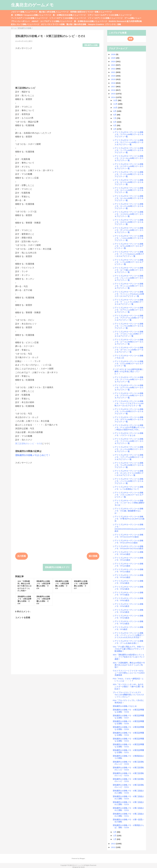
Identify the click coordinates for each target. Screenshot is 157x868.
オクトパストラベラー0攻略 (53, 24)
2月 (115, 836)
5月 (115, 125)
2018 (114, 83)
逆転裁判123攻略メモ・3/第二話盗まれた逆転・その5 (128, 792)
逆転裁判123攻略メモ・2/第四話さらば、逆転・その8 (128, 826)
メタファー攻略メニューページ (24, 12)
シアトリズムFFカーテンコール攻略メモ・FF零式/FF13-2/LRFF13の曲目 (129, 519)
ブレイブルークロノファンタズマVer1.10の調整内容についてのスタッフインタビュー (128, 695)
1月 (115, 839)
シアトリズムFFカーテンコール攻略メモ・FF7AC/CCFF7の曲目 (128, 536)
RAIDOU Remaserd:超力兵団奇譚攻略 (125, 21)
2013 (114, 844)
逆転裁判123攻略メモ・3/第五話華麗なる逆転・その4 (128, 734)
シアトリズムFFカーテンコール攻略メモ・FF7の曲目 (128, 594)
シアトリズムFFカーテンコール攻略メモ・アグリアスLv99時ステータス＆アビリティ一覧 (128, 318)
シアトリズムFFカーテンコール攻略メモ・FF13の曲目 (128, 559)
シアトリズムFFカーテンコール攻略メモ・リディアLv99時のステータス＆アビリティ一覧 (128, 457)
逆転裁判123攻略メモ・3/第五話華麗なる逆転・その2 (128, 746)
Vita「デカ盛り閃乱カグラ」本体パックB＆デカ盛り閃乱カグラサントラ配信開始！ (129, 649)
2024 (114, 61)
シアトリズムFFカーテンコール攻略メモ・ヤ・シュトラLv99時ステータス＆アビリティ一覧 (128, 302)
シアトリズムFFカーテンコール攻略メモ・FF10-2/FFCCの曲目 (128, 542)
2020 (114, 76)
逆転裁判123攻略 (91, 45)
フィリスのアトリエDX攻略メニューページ (29, 18)
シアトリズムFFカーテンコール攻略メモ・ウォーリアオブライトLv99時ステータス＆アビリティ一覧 (128, 403)
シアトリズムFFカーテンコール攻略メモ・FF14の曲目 (128, 553)
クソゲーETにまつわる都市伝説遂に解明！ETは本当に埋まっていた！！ (128, 372)
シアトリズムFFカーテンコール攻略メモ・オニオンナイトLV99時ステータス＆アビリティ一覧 (128, 473)
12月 (116, 100)
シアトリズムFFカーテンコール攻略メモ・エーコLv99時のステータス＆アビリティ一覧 (128, 342)
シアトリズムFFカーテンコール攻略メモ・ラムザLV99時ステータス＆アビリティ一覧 (128, 465)
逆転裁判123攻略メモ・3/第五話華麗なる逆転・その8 (128, 711)
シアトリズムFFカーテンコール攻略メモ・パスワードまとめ (128, 434)
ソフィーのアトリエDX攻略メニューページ (68, 18)
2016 (114, 90)
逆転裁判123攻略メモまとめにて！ (33, 455)
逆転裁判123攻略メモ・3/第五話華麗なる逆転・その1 (128, 751)
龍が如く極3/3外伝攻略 (76, 24)
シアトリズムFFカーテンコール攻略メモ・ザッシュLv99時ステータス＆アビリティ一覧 (128, 286)
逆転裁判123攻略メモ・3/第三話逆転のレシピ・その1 (128, 786)
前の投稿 (93, 556)
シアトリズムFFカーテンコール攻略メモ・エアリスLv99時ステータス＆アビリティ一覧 (128, 388)
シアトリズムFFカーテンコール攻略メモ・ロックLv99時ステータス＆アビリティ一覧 (128, 206)
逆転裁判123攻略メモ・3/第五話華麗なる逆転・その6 (128, 722)
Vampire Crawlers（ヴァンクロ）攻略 (104, 24)
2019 (114, 79)
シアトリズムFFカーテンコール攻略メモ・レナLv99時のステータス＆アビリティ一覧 (128, 411)
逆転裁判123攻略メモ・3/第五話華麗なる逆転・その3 (128, 740)
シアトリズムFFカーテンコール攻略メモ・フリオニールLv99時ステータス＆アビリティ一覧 (128, 334)
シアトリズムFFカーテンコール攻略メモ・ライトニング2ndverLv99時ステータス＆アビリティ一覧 (128, 294)
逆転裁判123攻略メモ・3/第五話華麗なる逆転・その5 (128, 728)
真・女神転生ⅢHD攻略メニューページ (69, 15)
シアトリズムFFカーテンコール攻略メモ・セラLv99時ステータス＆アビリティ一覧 (128, 246)
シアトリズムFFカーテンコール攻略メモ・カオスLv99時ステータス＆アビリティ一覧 (128, 222)
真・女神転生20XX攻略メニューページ (91, 21)
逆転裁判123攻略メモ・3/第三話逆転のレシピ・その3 (128, 774)
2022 (114, 69)
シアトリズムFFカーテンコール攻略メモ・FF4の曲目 (128, 611)
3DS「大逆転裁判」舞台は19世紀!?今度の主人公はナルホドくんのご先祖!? (129, 665)
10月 (116, 108)
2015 (114, 94)
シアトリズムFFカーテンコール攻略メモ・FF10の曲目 (128, 576)
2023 (114, 65)
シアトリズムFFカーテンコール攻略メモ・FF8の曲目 (128, 588)
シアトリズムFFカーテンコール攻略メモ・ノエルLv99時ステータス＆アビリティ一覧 (128, 238)
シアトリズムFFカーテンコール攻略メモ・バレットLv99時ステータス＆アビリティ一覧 (128, 278)
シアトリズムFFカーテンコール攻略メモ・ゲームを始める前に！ (128, 642)
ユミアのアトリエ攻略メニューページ (56, 21)
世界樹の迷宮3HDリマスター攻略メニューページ (91, 12)
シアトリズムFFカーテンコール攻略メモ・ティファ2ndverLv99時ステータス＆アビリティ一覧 (128, 254)
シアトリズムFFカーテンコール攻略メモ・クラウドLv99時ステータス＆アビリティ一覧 (128, 395)
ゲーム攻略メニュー (133, 18)
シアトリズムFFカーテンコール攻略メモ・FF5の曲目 (128, 605)
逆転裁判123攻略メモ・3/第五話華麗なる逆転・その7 (128, 717)
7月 (115, 118)
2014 (114, 97)
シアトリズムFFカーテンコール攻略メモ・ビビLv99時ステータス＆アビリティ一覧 (128, 364)
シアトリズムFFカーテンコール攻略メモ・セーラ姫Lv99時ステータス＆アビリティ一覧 (128, 270)
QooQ (83, 867)
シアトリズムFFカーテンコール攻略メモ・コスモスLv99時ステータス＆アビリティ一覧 (128, 214)
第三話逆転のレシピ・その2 (29, 444)
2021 (114, 72)
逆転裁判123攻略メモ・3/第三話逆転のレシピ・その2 (128, 780)
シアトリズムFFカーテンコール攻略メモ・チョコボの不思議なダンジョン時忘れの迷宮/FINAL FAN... (129, 427)
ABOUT (35, 21)
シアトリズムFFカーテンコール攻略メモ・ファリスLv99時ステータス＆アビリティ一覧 (128, 441)
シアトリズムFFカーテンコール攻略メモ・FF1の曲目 (128, 622)
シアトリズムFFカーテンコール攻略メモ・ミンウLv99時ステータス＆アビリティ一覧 (128, 326)
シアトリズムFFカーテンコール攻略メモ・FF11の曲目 (128, 570)
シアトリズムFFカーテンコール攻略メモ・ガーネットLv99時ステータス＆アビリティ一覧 (128, 350)
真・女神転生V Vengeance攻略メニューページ (31, 15)
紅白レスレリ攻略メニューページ (25, 24)
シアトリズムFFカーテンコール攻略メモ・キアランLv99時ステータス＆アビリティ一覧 (128, 310)
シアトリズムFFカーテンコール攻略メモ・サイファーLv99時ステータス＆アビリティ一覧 (128, 142)
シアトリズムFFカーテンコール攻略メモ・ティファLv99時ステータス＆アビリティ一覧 (128, 379)
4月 (115, 129)
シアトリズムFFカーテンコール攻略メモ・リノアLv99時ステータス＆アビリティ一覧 (128, 150)
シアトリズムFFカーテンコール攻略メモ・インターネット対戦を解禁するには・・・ (129, 503)
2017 (114, 87)
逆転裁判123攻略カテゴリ (57, 567)
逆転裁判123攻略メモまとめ (125, 706)
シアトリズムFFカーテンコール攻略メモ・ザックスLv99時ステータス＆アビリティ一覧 (128, 230)
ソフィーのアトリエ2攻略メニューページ (105, 18)
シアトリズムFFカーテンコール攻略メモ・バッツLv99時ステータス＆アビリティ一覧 (128, 481)
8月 (115, 115)
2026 (114, 54)
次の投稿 (22, 556)
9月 (115, 111)
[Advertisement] (57, 67)
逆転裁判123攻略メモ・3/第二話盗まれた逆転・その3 (128, 803)
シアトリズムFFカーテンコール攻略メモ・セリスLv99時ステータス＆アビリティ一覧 (128, 182)
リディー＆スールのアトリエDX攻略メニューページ (110, 15)
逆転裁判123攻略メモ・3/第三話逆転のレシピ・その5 (128, 763)
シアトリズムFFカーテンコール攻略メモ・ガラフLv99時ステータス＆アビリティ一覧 (128, 419)
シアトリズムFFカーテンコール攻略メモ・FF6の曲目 (128, 599)
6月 (115, 122)
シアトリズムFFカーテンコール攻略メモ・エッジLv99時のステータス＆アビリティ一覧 (128, 449)
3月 (115, 832)
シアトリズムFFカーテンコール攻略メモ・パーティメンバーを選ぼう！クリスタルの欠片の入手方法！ (129, 635)
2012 (114, 847)
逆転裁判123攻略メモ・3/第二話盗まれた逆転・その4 (128, 797)
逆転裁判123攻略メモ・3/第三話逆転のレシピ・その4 (128, 769)
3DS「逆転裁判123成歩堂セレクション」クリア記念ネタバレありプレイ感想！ (129, 657)
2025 (114, 58)
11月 (116, 104)
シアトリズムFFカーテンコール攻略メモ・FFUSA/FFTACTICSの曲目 (128, 547)
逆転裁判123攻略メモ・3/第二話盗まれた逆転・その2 (128, 809)
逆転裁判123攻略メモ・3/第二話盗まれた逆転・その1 (128, 815)
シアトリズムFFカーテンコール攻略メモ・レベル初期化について (128, 488)
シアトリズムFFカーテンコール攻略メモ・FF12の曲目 (128, 565)
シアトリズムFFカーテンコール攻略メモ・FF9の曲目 (128, 582)
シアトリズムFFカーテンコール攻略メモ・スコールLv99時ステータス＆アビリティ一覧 (128, 158)
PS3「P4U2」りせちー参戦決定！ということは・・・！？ (128, 680)
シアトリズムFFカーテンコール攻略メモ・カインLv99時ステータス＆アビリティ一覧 (128, 190)
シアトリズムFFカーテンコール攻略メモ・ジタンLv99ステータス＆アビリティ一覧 (128, 495)
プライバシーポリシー (20, 21)
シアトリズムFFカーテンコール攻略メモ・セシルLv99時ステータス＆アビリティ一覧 (128, 198)
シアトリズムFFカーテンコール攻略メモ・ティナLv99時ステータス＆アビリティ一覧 (128, 174)
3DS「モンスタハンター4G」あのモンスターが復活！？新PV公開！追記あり (128, 687)
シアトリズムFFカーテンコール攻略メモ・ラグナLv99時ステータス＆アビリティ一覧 (128, 134)
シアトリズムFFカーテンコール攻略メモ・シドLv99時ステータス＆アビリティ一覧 (128, 262)
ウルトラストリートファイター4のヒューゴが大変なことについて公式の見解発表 (129, 673)
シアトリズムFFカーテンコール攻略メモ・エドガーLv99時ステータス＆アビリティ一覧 (128, 166)
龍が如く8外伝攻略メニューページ (54, 12)
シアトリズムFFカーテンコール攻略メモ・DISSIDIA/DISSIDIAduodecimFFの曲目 (129, 528)
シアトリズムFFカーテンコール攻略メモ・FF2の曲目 (128, 617)
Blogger (82, 858)
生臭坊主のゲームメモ (32, 5)
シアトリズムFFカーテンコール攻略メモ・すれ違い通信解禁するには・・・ (128, 511)
